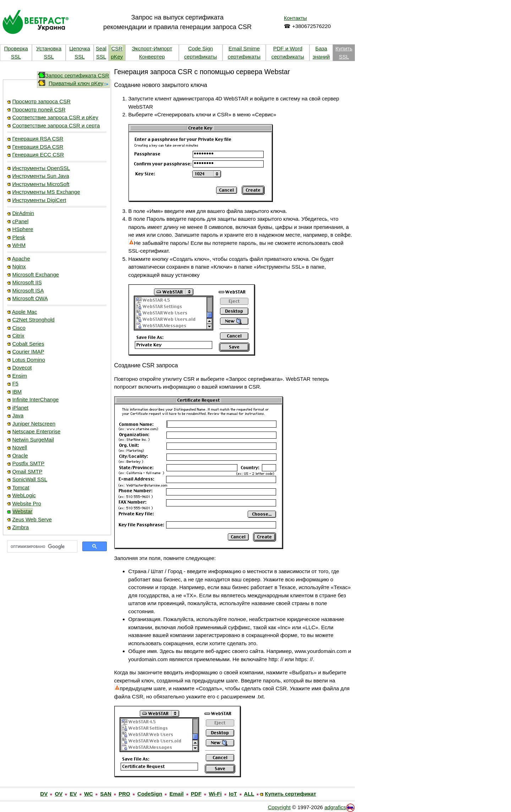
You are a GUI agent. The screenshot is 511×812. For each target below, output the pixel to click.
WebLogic (24, 495)
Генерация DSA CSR (38, 147)
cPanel (20, 221)
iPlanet (20, 408)
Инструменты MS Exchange (46, 192)
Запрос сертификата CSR (77, 75)
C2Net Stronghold (33, 320)
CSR (117, 48)
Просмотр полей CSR (39, 109)
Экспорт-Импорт (152, 48)
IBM (17, 392)
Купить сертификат (291, 794)
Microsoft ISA (28, 290)
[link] (57, 578)
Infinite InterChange (35, 399)
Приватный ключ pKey (79, 83)
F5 (15, 383)
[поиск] (42, 547)
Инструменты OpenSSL (41, 168)
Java (18, 415)
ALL (249, 794)
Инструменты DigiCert (39, 200)
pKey (117, 57)
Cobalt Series (28, 344)
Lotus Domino (29, 360)
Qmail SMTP (27, 471)
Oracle (20, 456)
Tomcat (21, 487)
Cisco (19, 328)
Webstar (22, 511)
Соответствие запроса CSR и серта (56, 125)
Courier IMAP (28, 352)
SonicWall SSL (30, 479)
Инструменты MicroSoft (41, 184)
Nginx (19, 266)
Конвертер (152, 57)
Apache (21, 259)
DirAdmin (23, 213)
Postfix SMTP (28, 463)
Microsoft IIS (27, 282)
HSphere (23, 229)
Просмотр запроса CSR (41, 101)
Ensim (20, 376)
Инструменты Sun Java (40, 176)
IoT (233, 794)
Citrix (18, 336)
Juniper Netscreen (34, 424)
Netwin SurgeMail (33, 440)
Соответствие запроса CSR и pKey (55, 117)
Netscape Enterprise (36, 431)
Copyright (279, 807)
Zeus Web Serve (32, 519)
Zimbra (20, 527)
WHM (19, 245)
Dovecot (22, 367)
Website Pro (26, 503)
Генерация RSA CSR (38, 139)
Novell (20, 447)
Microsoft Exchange (35, 275)
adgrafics (335, 807)
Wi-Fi (215, 794)
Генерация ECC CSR (38, 155)
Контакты (295, 18)
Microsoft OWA (30, 298)
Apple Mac (25, 312)
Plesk (19, 237)
